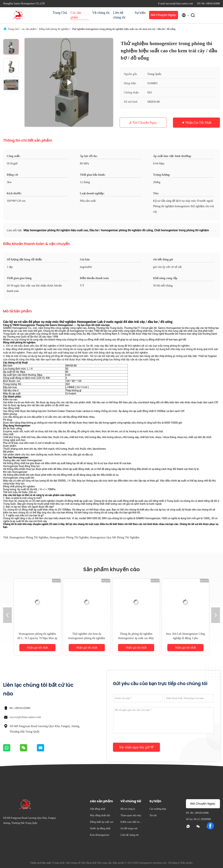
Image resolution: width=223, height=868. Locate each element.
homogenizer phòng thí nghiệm (69, 537)
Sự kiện (140, 13)
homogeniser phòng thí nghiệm (29, 537)
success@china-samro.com (25, 717)
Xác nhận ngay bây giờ (136, 747)
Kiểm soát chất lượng (131, 822)
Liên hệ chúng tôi (119, 15)
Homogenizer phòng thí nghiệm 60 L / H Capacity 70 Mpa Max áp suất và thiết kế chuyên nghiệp (37, 638)
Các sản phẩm (76, 15)
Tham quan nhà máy (131, 815)
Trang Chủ (60, 13)
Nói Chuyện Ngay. (164, 15)
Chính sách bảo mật (40, 863)
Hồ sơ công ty (128, 809)
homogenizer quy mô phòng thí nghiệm (115, 537)
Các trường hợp (158, 809)
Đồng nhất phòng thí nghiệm (54, 29)
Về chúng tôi (101, 13)
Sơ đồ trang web (129, 828)
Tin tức (153, 815)
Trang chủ (13, 29)
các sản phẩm (29, 29)
